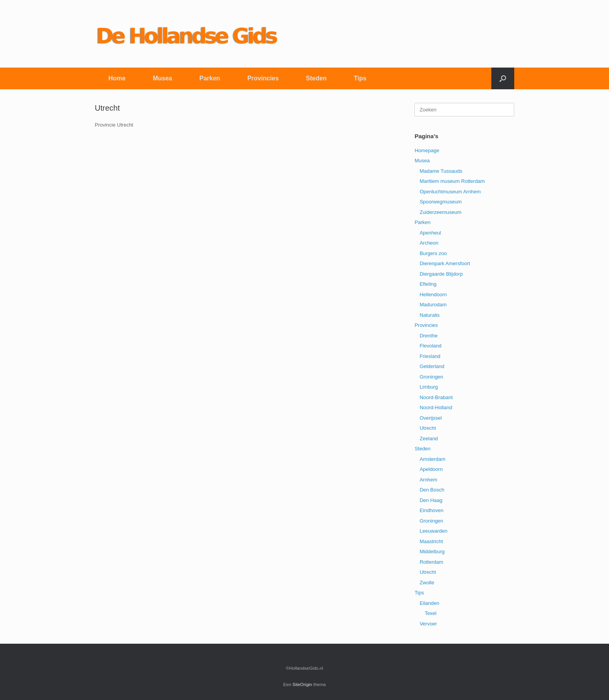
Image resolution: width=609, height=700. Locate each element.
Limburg (429, 387)
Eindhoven (431, 510)
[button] (503, 78)
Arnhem (428, 480)
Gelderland (432, 366)
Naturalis (429, 315)
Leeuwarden (433, 531)
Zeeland (429, 439)
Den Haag (431, 500)
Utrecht (428, 428)
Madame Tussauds (441, 171)
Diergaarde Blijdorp (441, 274)
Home (117, 78)
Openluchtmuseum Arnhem (450, 192)
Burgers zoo (433, 253)
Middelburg (432, 551)
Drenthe (428, 336)
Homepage (427, 150)
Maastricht (431, 541)
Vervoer (428, 624)
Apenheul (430, 233)
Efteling (428, 284)
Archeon (429, 243)
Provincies (263, 78)
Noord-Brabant (436, 397)
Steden (316, 78)
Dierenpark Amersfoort (445, 263)
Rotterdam (431, 562)
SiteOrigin (302, 684)
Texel (430, 613)
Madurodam (433, 305)
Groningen (431, 377)
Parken (210, 78)
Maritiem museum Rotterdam (452, 181)
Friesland (430, 356)
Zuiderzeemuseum (440, 212)
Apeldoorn (431, 469)
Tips (360, 78)
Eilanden (429, 603)
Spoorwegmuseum (440, 202)
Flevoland (430, 346)
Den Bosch (432, 490)
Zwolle (427, 583)
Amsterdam (432, 459)
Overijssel (431, 418)
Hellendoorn (433, 294)
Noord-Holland (436, 407)
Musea (162, 78)
